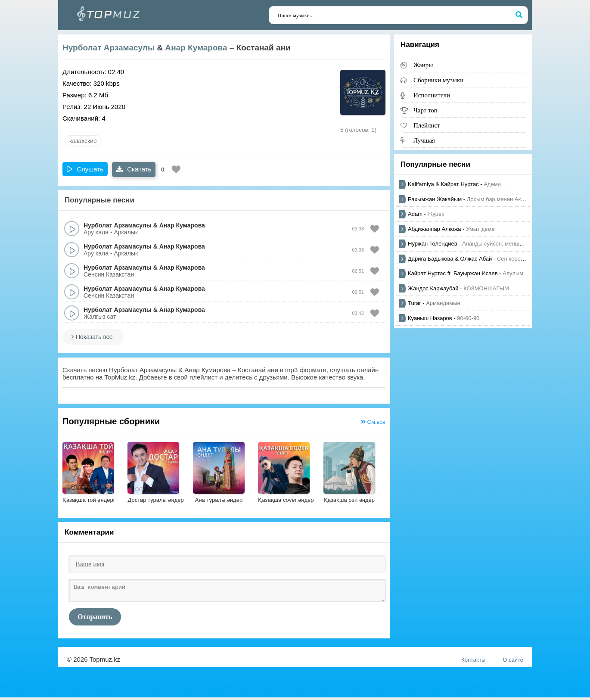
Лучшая (424, 140)
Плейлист (427, 125)
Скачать (134, 169)
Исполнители (432, 95)
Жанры (423, 65)
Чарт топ (425, 110)
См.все (373, 422)
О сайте (513, 662)
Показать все (94, 337)
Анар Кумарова (196, 48)
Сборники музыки (438, 80)
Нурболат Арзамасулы (109, 48)
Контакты (473, 662)
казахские (83, 141)
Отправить (95, 619)
